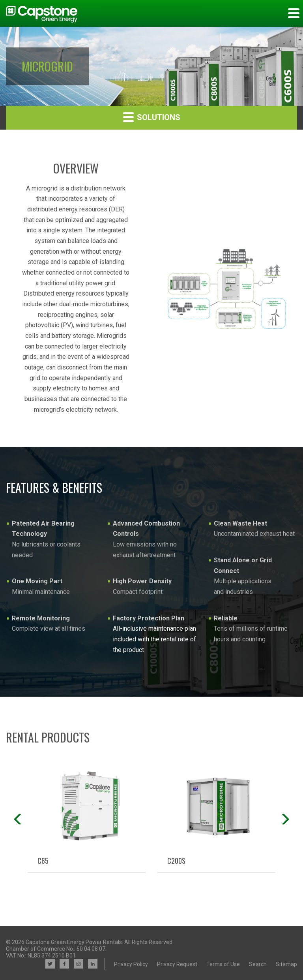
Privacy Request (177, 964)
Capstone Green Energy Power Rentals (74, 942)
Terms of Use (223, 964)
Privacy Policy (131, 964)
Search (258, 964)
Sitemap (286, 964)
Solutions (152, 117)
